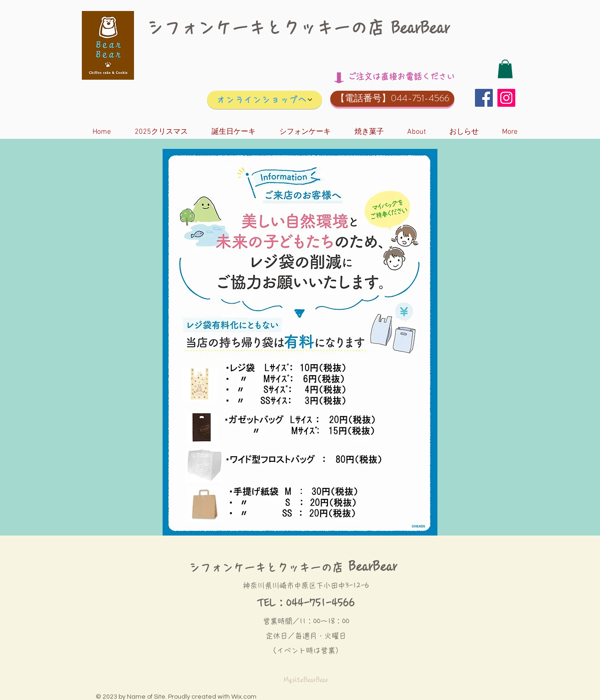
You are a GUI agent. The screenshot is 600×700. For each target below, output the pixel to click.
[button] (505, 69)
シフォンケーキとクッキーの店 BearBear (298, 28)
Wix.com (244, 697)
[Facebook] (484, 98)
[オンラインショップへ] (265, 100)
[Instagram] (506, 98)
